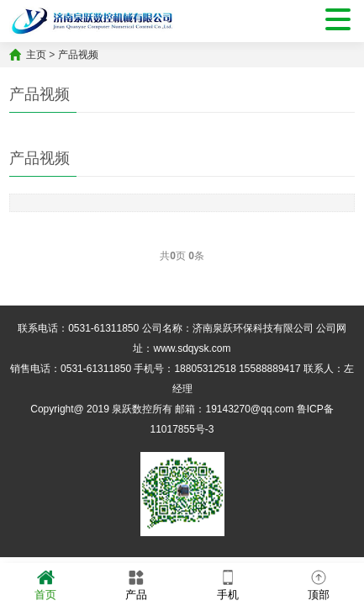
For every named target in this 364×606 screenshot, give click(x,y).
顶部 (319, 584)
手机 (228, 584)
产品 (136, 584)
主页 (36, 55)
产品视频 (78, 55)
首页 (45, 584)
